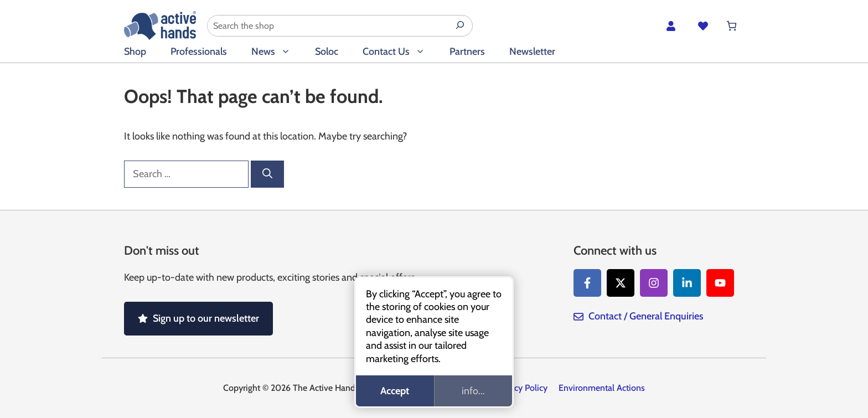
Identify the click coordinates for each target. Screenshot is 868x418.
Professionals (199, 51)
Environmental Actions (602, 388)
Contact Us (400, 51)
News (277, 51)
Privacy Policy (521, 388)
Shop (135, 51)
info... (473, 391)
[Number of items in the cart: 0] (732, 26)
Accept (395, 391)
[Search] (267, 174)
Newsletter (532, 51)
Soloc (327, 51)
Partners (467, 51)
